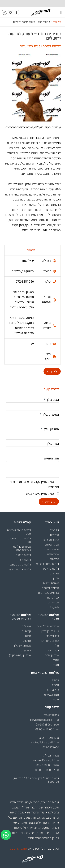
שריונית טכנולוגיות (49, 593)
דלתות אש (25, 560)
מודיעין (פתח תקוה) (20, 655)
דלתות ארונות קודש (20, 569)
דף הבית (57, 22)
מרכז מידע (53, 554)
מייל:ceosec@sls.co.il (46, 760)
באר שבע (26, 650)
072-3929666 (51, 747)
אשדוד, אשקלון (22, 646)
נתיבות (27, 641)
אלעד (56, 660)
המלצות (55, 559)
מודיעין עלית (52, 655)
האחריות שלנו (51, 540)
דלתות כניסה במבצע (48, 564)
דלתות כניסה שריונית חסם (19, 532)
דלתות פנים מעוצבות (19, 565)
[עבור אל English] (47, 607)
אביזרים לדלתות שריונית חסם (22, 548)
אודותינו (55, 535)
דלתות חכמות (23, 555)
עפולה (55, 680)
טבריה (55, 685)
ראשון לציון (53, 636)
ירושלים (26, 626)
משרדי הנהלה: (51, 756)
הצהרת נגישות (51, 583)
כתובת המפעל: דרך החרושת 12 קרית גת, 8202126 (36, 780)
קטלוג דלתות (52, 598)
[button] (61, 12)
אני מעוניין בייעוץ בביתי (40, 494)
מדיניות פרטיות (50, 588)
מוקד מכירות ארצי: (48, 738)
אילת (28, 636)
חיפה (56, 700)
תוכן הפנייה (52, 459)
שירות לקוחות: (51, 715)
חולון (56, 646)
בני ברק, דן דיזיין (50, 631)
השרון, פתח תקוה (49, 641)
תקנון (56, 578)
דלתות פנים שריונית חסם (20, 540)
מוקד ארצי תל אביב (48, 626)
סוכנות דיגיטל (18, 849)
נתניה (56, 665)
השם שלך (52, 400)
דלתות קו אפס (51, 569)
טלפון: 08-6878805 (48, 765)
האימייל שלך (50, 415)
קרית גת (26, 631)
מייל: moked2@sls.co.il (45, 743)
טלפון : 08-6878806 (47, 725)
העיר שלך (53, 444)
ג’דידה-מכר (53, 690)
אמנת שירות (52, 545)
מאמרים (54, 574)
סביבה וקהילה (51, 549)
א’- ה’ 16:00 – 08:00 (47, 729)
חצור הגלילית (51, 695)
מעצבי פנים (52, 602)
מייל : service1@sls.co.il (45, 720)
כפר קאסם (53, 650)
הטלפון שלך (51, 429)
